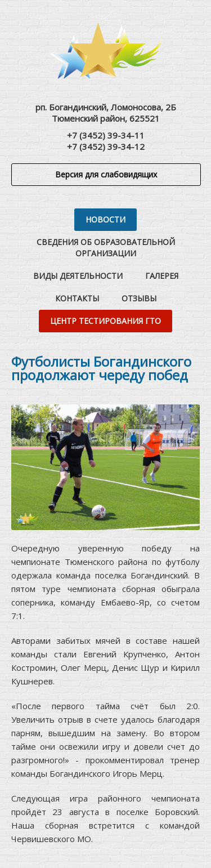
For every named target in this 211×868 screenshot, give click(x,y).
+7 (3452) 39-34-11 (106, 135)
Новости (105, 219)
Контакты (77, 298)
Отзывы (139, 298)
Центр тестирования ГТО (105, 321)
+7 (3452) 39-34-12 (106, 146)
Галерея (162, 276)
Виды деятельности (78, 276)
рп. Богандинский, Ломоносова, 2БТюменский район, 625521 (106, 113)
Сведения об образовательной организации (106, 248)
